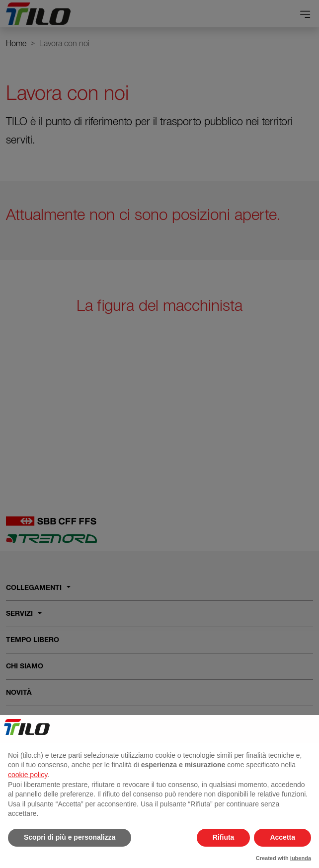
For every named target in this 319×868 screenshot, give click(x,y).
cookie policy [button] (28, 775)
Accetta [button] (282, 837)
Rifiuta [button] (224, 837)
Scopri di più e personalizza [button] (70, 837)
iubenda (301, 858)
